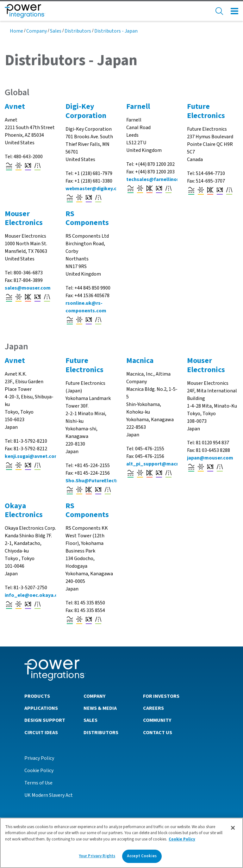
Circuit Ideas (41, 733)
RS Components (87, 218)
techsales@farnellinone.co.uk (161, 179)
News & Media (100, 708)
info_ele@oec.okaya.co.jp (35, 595)
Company (37, 31)
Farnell (138, 106)
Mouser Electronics (24, 218)
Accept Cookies (142, 859)
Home (16, 31)
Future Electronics (206, 111)
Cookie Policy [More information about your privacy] (182, 841)
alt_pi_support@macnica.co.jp (162, 464)
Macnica (140, 361)
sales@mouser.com (28, 288)
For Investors (161, 696)
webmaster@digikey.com (95, 189)
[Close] (233, 830)
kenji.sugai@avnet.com (32, 456)
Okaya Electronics (24, 510)
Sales (56, 31)
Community (157, 720)
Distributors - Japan (116, 31)
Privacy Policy (39, 758)
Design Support (45, 720)
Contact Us (158, 733)
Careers (153, 708)
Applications (41, 708)
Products (37, 696)
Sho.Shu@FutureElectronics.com (104, 481)
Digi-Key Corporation (86, 111)
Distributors (78, 31)
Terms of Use (38, 783)
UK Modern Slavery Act (49, 795)
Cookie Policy (39, 771)
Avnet (15, 106)
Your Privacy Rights (97, 859)
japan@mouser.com (210, 458)
